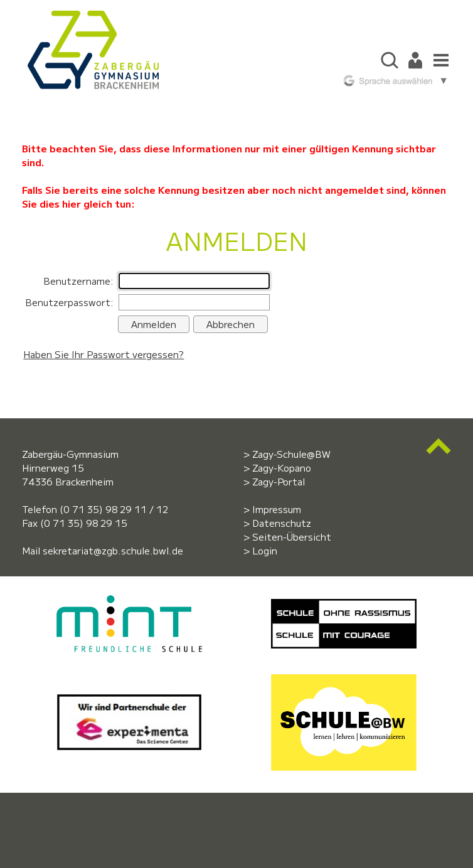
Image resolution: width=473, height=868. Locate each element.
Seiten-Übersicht (292, 537)
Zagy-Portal (279, 481)
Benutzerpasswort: (69, 302)
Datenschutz (282, 523)
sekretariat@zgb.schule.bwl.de (113, 550)
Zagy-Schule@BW (291, 454)
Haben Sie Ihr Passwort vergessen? (104, 354)
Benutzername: (78, 281)
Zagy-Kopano (282, 468)
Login (265, 550)
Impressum (277, 509)
